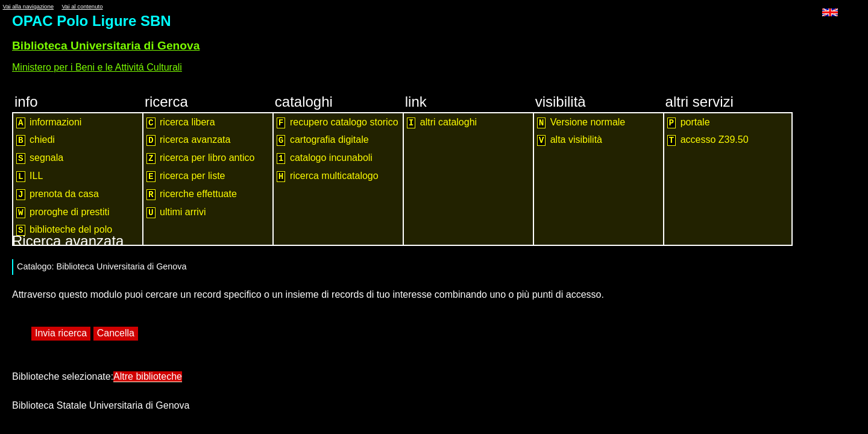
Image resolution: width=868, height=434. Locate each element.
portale (689, 123)
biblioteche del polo (64, 230)
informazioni (49, 123)
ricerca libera (181, 123)
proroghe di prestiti (63, 212)
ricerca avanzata (188, 140)
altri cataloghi (442, 123)
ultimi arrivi (176, 212)
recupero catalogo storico (338, 123)
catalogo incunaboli (325, 158)
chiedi (36, 140)
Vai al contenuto (82, 6)
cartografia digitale (323, 140)
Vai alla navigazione (28, 6)
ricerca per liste (186, 176)
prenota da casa (58, 194)
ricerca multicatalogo (328, 176)
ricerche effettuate (192, 194)
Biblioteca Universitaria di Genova (106, 46)
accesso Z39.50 (708, 140)
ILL (30, 176)
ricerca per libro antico (201, 158)
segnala (40, 158)
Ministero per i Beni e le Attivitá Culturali (97, 67)
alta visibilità (570, 140)
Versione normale (581, 123)
